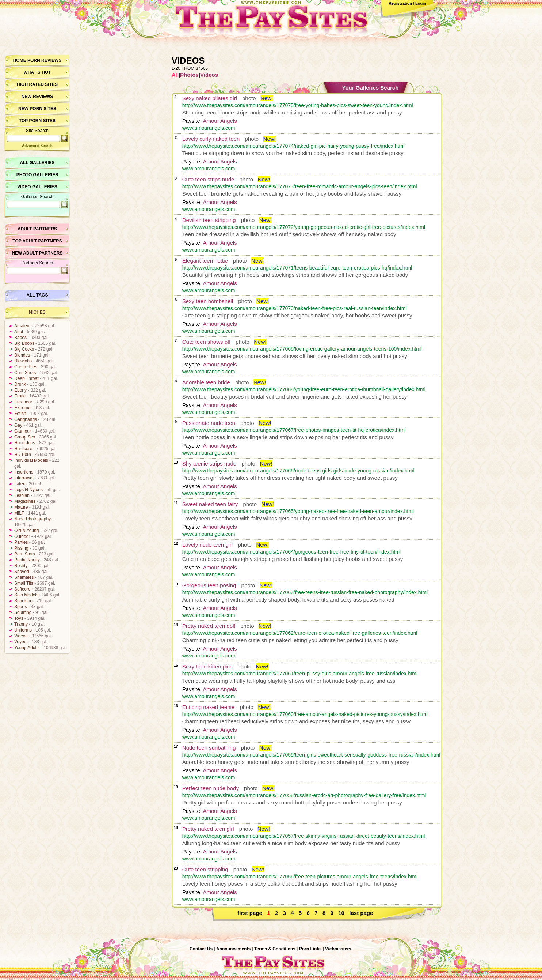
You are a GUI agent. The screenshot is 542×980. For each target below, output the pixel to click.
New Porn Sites (37, 109)
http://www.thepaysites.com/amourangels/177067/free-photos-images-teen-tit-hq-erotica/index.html (294, 430)
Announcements (233, 949)
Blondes (22, 355)
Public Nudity (27, 560)
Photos (189, 75)
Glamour (23, 431)
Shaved (22, 572)
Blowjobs (23, 361)
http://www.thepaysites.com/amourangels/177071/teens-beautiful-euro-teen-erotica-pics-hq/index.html (297, 268)
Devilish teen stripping (209, 220)
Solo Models (26, 595)
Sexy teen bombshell (208, 301)
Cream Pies (26, 367)
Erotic (20, 396)
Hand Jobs (25, 443)
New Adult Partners (37, 253)
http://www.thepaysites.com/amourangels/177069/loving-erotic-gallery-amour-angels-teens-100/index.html (302, 349)
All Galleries (37, 163)
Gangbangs (26, 419)
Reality (21, 566)
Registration (400, 3)
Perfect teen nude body (211, 788)
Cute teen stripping (205, 869)
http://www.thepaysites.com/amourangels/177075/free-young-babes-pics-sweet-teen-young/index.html (298, 105)
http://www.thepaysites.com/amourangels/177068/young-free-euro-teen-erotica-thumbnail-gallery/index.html (304, 389)
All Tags (37, 295)
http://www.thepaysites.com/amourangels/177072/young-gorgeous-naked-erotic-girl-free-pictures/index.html (304, 227)
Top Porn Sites (37, 121)
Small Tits (24, 583)
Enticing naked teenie (208, 707)
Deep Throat (26, 378)
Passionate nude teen (209, 423)
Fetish (20, 414)
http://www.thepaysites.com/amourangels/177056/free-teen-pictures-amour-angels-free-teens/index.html (300, 877)
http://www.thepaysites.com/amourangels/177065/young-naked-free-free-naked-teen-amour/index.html (298, 511)
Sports (21, 607)
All (175, 75)
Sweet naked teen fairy (210, 504)
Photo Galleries (37, 175)
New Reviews (37, 97)
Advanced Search (37, 146)
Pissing (21, 548)
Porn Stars (25, 554)
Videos (21, 636)
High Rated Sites (37, 84)
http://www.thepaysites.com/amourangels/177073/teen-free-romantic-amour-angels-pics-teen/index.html (300, 186)
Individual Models (31, 460)
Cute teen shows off (206, 342)
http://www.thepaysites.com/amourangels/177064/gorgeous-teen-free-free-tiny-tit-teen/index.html (291, 552)
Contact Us (201, 949)
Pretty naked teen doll (209, 626)
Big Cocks (24, 349)
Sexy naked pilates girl (210, 98)
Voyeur (21, 642)
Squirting (23, 612)
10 (341, 913)
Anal (19, 332)
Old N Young (26, 531)
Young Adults (27, 648)
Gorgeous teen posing (209, 585)
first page (250, 913)
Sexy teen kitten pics (207, 666)
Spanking (23, 601)
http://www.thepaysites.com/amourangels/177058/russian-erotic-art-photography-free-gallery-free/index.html (304, 795)
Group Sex (25, 437)
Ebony (20, 390)
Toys (19, 618)
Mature (21, 507)
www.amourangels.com (209, 128)
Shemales (24, 577)
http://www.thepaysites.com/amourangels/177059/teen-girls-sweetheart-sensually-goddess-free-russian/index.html (311, 755)
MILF (19, 513)
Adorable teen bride (206, 382)
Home (20, 60)
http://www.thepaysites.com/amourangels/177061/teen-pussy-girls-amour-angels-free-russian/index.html (300, 674)
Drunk (20, 384)
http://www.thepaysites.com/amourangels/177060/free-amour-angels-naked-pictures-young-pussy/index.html (305, 714)
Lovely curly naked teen (211, 139)
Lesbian (22, 495)
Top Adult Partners (37, 241)
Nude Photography (33, 519)
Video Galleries (37, 187)
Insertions (24, 472)
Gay (18, 425)
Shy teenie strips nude (209, 463)
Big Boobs (24, 343)
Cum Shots (25, 373)
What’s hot (37, 72)
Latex (20, 484)
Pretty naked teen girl (208, 829)
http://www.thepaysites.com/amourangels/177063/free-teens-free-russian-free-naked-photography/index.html (305, 592)
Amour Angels (220, 121)
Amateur (22, 326)
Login (421, 3)
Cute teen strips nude (208, 179)
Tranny (21, 624)
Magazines (25, 501)
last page (361, 913)
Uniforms (23, 630)
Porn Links (310, 949)
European (24, 402)
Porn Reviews (44, 60)
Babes (20, 338)
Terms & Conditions (275, 949)
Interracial (24, 478)
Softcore (22, 589)
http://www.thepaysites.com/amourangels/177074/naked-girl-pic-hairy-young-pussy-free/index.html (293, 146)
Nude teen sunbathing (209, 748)
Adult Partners (37, 229)
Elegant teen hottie (205, 261)
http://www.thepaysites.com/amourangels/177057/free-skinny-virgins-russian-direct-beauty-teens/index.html (304, 836)
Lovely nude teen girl (207, 545)
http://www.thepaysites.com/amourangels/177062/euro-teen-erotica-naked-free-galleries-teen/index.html (300, 633)
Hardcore (23, 449)
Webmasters (338, 949)
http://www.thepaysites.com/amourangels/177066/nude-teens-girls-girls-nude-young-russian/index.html (298, 471)
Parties (21, 542)
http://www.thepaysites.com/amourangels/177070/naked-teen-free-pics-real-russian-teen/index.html (295, 308)
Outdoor (22, 536)
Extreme (22, 408)
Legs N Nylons (28, 490)
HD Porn (23, 455)
